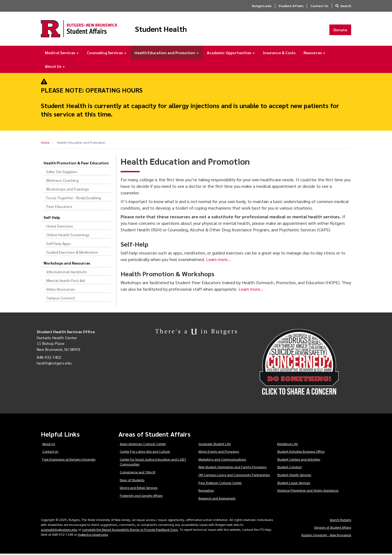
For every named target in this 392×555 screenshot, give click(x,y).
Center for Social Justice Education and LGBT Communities (153, 463)
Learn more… (218, 261)
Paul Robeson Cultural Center (220, 484)
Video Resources (61, 290)
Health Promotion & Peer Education (76, 164)
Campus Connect (61, 299)
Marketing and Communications (222, 460)
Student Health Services (294, 476)
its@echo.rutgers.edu (93, 535)
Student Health (167, 29)
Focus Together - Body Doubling (74, 199)
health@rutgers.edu (54, 364)
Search (346, 6)
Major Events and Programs (219, 453)
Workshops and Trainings (68, 190)
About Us (55, 68)
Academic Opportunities (231, 54)
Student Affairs (291, 6)
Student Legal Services (294, 484)
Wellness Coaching (62, 182)
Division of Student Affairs (333, 528)
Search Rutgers (340, 521)
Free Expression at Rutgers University (69, 460)
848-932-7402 (49, 358)
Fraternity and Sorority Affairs (141, 496)
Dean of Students (132, 481)
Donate (340, 30)
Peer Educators (59, 208)
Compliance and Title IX (138, 473)
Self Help (52, 219)
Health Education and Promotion (167, 54)
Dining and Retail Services (139, 489)
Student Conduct (289, 468)
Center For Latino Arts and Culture (145, 453)
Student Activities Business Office (301, 453)
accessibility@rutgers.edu (59, 531)
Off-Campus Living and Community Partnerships (234, 476)
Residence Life (287, 445)
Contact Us (319, 6)
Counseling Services (107, 54)
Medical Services (62, 54)
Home (45, 144)
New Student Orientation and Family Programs (232, 468)
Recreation (206, 492)
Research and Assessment (217, 499)
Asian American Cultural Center (143, 445)
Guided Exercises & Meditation (72, 253)
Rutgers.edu (262, 6)
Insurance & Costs (279, 54)
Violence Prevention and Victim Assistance (308, 492)
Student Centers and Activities (299, 460)
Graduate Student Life (215, 445)
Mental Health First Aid (66, 282)
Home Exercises (60, 227)
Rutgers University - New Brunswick (326, 536)
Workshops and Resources (67, 264)
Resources (314, 54)
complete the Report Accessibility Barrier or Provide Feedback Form (130, 531)
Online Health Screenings (68, 236)
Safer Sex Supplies (62, 173)
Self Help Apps (59, 245)
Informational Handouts (67, 273)
